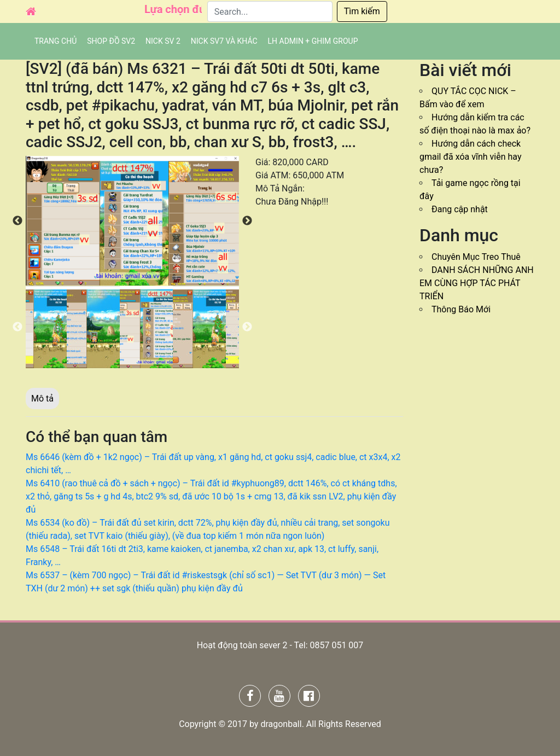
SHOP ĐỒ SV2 (111, 41)
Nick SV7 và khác (224, 41)
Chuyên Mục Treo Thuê (476, 257)
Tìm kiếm (362, 11)
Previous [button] (17, 221)
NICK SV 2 (163, 41)
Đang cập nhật (460, 209)
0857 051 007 (336, 645)
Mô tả (42, 399)
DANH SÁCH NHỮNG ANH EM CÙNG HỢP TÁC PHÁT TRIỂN (477, 283)
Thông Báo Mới (461, 309)
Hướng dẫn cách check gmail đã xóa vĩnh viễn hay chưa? (471, 157)
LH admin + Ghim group (313, 41)
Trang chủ (56, 41)
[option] (132, 221)
